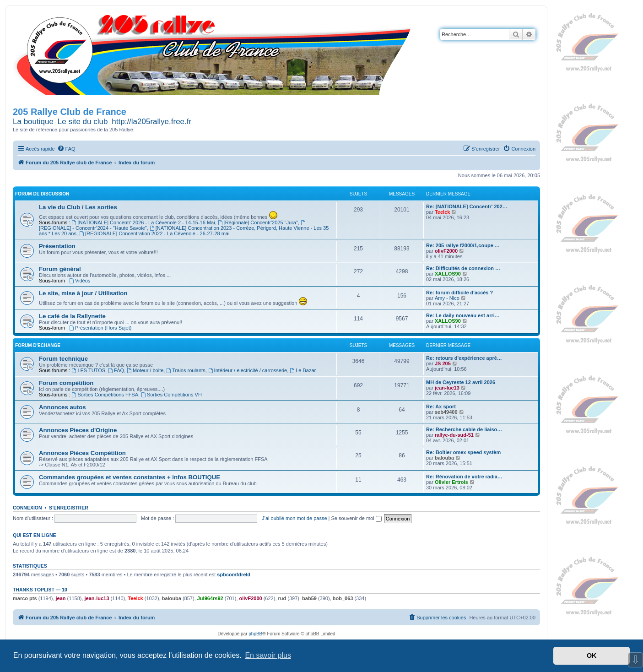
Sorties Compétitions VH (171, 395)
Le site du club (83, 122)
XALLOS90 (448, 274)
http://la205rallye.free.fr (151, 122)
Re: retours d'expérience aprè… (464, 358)
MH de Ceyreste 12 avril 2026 (461, 382)
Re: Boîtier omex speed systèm (463, 452)
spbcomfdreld (234, 574)
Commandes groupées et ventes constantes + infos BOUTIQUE (130, 477)
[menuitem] (66, 149)
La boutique (33, 122)
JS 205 (443, 363)
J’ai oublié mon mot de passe (294, 518)
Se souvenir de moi (357, 518)
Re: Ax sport (441, 406)
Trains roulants (186, 370)
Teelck (442, 212)
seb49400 (446, 412)
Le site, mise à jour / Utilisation (83, 293)
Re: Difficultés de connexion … (463, 268)
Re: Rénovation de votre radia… (464, 477)
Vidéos (80, 281)
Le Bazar (303, 370)
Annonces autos (62, 407)
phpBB (255, 634)
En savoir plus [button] (268, 655)
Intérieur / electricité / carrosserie (248, 370)
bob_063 (343, 598)
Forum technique (63, 359)
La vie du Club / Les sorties (78, 207)
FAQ (116, 370)
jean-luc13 (447, 388)
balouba (444, 458)
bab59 (309, 598)
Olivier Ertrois (451, 482)
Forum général (60, 269)
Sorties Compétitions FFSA (105, 395)
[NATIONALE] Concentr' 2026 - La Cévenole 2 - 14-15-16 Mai (143, 222)
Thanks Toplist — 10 (40, 590)
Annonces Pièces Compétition (82, 453)
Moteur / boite (145, 370)
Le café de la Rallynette (72, 316)
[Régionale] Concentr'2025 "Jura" (258, 222)
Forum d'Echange (38, 345)
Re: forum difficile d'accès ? (459, 293)
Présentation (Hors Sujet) (100, 328)
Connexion (27, 508)
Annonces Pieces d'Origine (78, 430)
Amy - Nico (447, 298)
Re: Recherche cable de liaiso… (464, 429)
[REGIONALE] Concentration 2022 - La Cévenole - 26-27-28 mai (154, 233)
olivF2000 (446, 251)
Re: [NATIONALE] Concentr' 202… (467, 206)
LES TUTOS (89, 370)
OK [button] (592, 656)
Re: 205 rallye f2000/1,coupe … (463, 245)
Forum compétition (66, 383)
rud (282, 598)
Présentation (57, 246)
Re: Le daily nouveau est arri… (463, 315)
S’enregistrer (69, 508)
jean (61, 598)
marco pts (25, 598)
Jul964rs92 (210, 598)
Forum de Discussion (42, 194)
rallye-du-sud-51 (454, 435)
